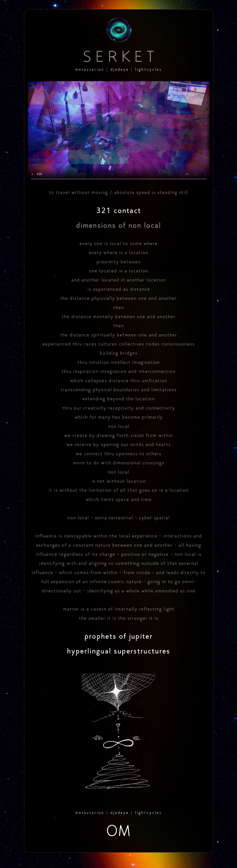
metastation (90, 69)
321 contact (119, 211)
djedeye (120, 69)
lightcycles (148, 69)
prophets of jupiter (119, 636)
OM (119, 831)
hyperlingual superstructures (119, 651)
